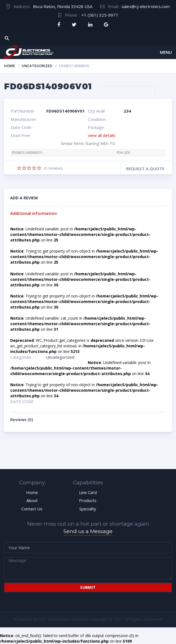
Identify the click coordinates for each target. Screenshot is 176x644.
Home (10, 66)
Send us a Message (88, 531)
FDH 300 (123, 153)
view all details (102, 135)
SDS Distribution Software (63, 619)
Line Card (88, 492)
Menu (166, 52)
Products (88, 500)
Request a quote (145, 169)
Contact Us (32, 509)
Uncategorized (37, 66)
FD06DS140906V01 (27, 153)
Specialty (88, 509)
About (32, 500)
